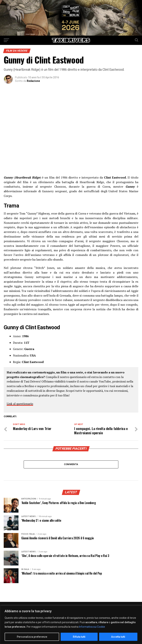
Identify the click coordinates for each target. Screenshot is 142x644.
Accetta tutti (118, 637)
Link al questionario (20, 404)
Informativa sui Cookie (92, 627)
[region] (71, 625)
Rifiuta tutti (79, 637)
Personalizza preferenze (32, 637)
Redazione (33, 81)
